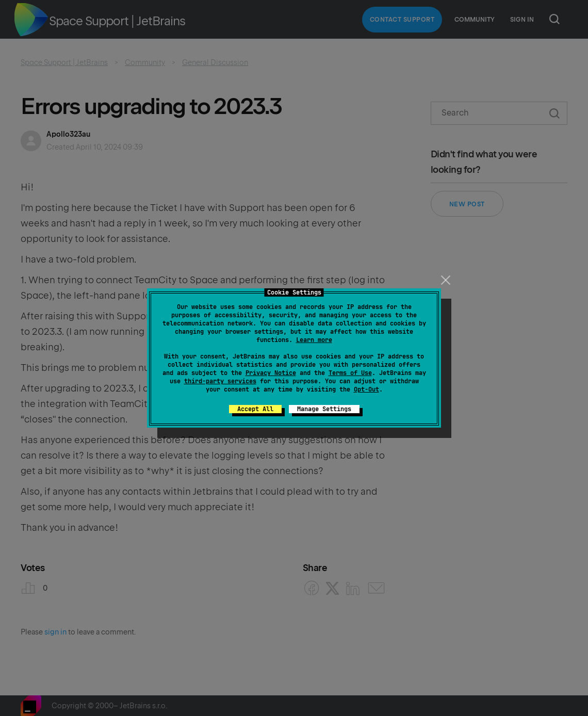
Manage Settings (324, 409)
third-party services (220, 381)
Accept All (255, 409)
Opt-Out (366, 389)
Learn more (314, 340)
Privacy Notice (271, 373)
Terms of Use (350, 373)
